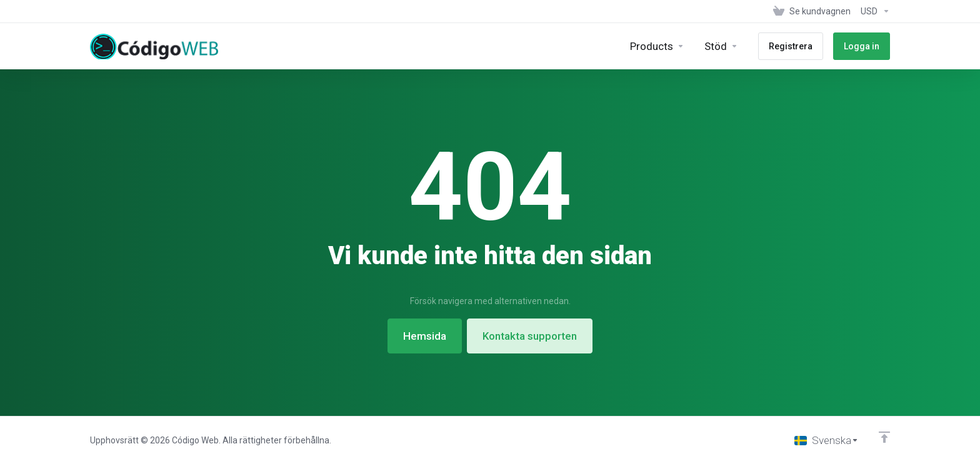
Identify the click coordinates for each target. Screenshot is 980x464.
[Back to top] (884, 437)
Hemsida (425, 336)
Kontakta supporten (530, 336)
